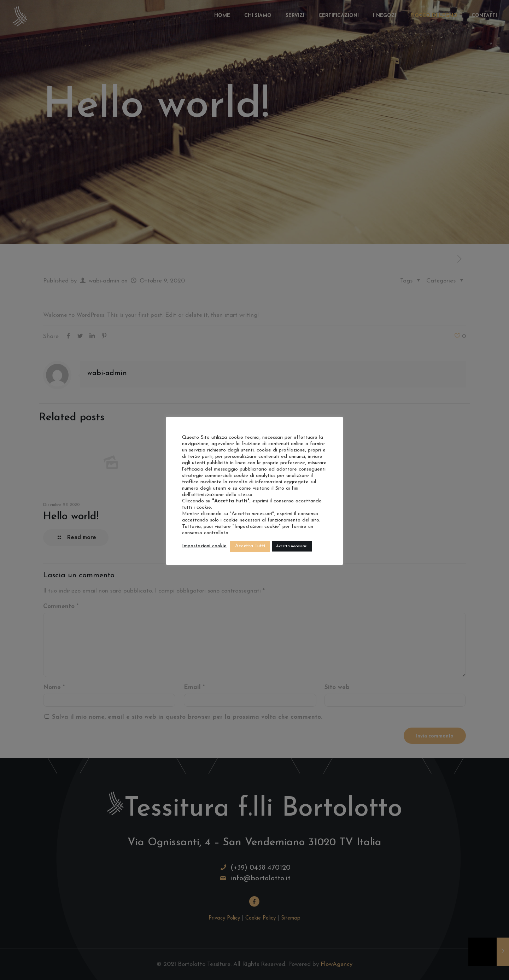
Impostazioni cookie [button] (204, 546)
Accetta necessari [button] (292, 546)
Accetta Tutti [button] (250, 546)
